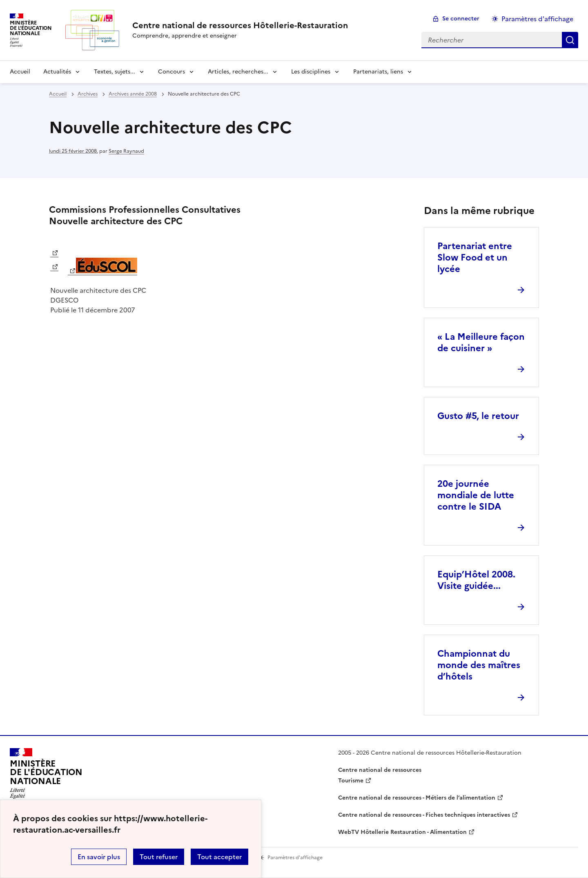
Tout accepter (219, 857)
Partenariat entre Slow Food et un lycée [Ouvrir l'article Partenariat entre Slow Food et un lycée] (475, 257)
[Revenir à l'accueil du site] (46, 776)
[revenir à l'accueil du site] (240, 25)
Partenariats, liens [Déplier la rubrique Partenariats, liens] (378, 72)
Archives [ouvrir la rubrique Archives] (88, 94)
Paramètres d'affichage (537, 19)
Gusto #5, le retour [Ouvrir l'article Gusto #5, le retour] (478, 416)
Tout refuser (159, 857)
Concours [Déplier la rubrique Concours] (171, 72)
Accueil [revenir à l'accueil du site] (20, 72)
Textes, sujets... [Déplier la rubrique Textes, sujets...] (115, 72)
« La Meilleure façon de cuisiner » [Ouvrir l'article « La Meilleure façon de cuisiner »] (481, 342)
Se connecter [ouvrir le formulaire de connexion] (461, 19)
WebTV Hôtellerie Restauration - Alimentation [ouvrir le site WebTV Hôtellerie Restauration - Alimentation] (402, 832)
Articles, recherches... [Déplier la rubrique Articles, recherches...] (238, 72)
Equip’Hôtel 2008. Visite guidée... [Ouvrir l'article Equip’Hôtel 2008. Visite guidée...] (476, 580)
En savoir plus (99, 857)
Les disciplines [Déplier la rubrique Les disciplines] (311, 72)
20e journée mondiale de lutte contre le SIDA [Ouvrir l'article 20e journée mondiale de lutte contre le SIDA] (476, 495)
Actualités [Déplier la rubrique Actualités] (57, 72)
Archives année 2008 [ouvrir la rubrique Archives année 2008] (133, 94)
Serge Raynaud (126, 151)
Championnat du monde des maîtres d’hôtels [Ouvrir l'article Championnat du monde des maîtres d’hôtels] (479, 665)
